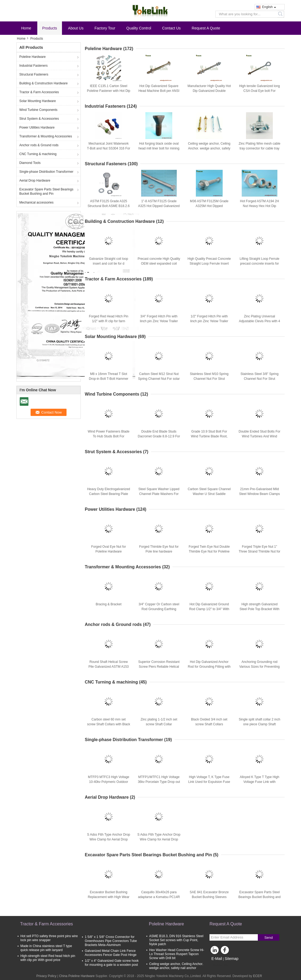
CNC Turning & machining (38, 154)
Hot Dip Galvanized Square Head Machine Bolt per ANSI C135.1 (159, 91)
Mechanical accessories (36, 202)
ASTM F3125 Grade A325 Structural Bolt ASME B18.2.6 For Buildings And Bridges (109, 206)
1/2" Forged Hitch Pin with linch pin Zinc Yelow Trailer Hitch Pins (209, 321)
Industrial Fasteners (33, 66)
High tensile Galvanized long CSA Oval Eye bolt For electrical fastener (259, 91)
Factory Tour (105, 28)
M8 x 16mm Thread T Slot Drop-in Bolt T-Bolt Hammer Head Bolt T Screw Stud (109, 379)
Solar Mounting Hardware (38, 101)
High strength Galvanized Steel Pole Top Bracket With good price (260, 609)
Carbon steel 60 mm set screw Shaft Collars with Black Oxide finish (109, 724)
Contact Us (171, 28)
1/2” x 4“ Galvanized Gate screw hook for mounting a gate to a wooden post (112, 963)
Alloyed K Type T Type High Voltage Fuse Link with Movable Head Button (260, 782)
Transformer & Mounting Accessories (46, 136)
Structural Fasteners (34, 74)
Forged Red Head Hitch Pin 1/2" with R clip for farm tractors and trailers (109, 321)
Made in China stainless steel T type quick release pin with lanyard (46, 948)
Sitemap (231, 959)
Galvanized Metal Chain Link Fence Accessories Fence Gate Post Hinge (111, 953)
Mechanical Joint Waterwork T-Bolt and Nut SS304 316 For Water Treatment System (109, 148)
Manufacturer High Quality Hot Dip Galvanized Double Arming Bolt (209, 91)
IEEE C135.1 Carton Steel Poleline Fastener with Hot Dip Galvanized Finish (109, 91)
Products (49, 28)
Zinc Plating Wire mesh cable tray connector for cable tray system (260, 148)
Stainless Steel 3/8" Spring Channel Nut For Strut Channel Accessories (259, 379)
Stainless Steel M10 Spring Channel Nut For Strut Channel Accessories (209, 379)
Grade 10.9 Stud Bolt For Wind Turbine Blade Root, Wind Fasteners (209, 436)
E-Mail (217, 959)
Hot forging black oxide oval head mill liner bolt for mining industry (159, 148)
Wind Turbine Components (38, 110)
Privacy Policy (46, 976)
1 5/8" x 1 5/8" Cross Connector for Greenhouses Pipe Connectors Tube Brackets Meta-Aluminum (111, 941)
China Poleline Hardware (77, 976)
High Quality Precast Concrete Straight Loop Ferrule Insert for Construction (209, 264)
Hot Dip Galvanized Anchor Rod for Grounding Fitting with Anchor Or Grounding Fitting (209, 667)
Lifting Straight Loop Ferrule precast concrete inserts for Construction (259, 264)
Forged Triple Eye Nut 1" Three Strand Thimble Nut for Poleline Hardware (260, 551)
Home (26, 28)
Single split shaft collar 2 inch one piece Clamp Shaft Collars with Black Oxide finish (260, 724)
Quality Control (139, 28)
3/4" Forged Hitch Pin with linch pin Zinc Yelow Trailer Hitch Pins (159, 321)
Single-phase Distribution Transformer (46, 172)
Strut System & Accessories (39, 119)
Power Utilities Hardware (37, 127)
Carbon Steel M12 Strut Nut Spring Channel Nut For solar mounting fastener (159, 379)
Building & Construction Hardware (43, 83)
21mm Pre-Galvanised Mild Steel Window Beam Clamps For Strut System (259, 494)
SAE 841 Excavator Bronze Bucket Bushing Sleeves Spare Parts (209, 897)
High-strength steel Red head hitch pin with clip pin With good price (48, 958)
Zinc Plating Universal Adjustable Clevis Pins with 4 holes (260, 321)
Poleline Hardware (32, 57)
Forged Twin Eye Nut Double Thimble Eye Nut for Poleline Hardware (209, 551)
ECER (257, 976)
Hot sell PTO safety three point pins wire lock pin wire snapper (49, 938)
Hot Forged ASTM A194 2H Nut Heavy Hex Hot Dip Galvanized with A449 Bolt (260, 206)
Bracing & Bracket (109, 604)
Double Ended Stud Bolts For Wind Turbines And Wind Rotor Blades (260, 436)
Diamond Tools (30, 163)
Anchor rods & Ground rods (39, 145)
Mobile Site (219, 965)
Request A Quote (206, 28)
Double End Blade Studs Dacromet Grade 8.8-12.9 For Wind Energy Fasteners (159, 436)
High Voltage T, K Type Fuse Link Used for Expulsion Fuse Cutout (209, 782)
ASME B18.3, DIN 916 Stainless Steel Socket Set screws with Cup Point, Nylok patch (176, 940)
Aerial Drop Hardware (35, 181)
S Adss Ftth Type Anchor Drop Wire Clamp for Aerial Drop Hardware (109, 839)
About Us (76, 28)
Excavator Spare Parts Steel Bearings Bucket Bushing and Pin (46, 192)
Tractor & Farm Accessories (39, 92)
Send (268, 938)
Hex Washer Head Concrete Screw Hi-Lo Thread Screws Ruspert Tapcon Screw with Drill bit (177, 954)
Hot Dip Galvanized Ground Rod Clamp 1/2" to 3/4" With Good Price (209, 609)
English (269, 7)
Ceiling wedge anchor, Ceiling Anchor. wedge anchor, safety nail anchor (209, 148)
